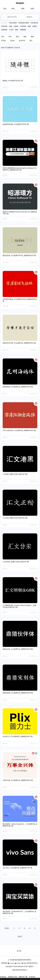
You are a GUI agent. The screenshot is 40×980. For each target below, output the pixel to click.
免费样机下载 (12, 977)
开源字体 (4, 26)
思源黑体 (4, 30)
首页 (5, 9)
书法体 (12, 41)
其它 (31, 41)
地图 (29, 26)
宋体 (10, 37)
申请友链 (32, 977)
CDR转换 (23, 26)
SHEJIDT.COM (22, 966)
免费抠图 (23, 30)
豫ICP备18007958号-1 (20, 970)
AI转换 (16, 26)
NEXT (20, 937)
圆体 (32, 37)
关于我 (19, 951)
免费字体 (34, 9)
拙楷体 (35, 26)
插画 (11, 26)
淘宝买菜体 (13, 23)
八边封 (11, 30)
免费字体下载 (23, 977)
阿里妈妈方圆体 (24, 23)
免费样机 (24, 9)
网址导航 (15, 9)
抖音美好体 (34, 23)
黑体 (17, 37)
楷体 (25, 37)
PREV (7, 928)
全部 (3, 37)
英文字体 (22, 41)
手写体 (3, 41)
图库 (17, 30)
